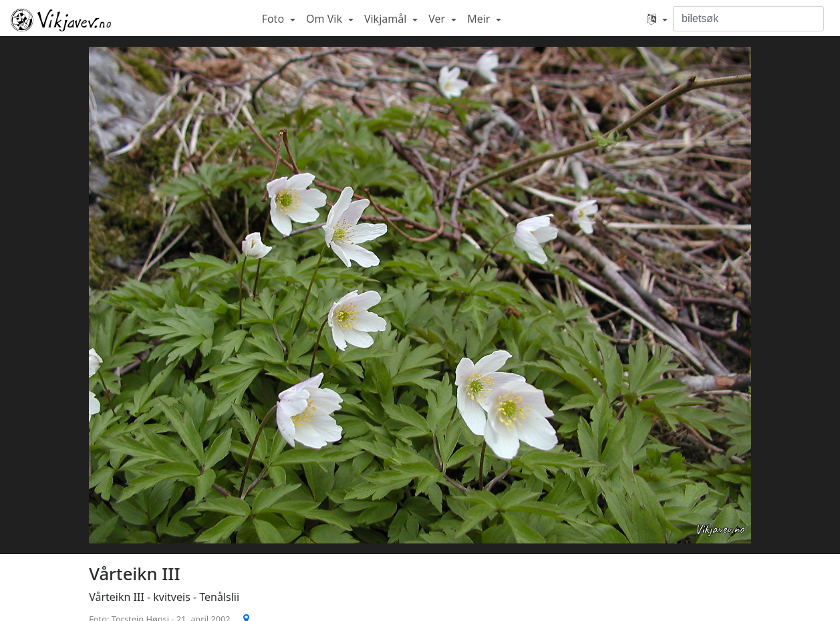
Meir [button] (480, 19)
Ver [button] (438, 19)
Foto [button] (275, 19)
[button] (657, 19)
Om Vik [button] (325, 19)
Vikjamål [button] (387, 19)
